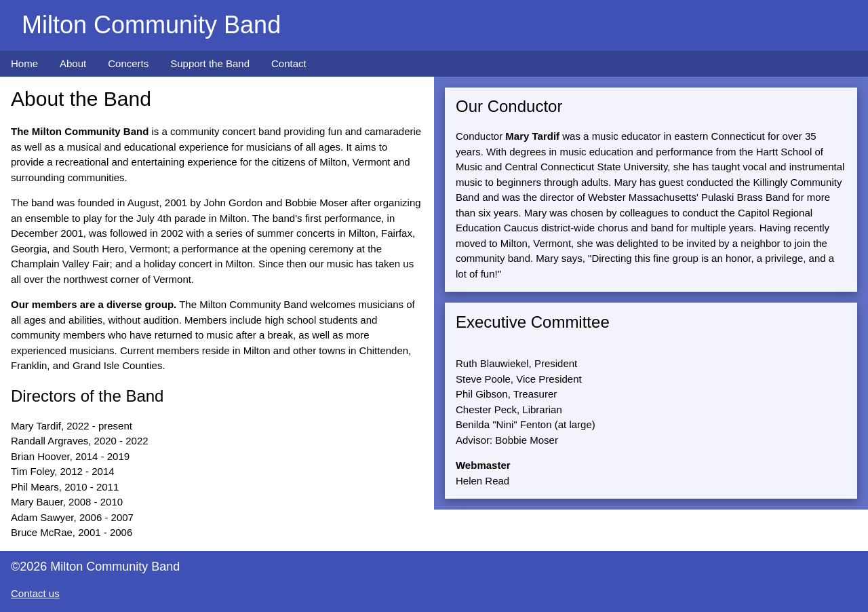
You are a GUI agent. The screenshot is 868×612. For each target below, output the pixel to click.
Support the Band (210, 63)
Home (24, 63)
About (73, 63)
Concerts (128, 63)
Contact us (35, 593)
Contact (289, 63)
